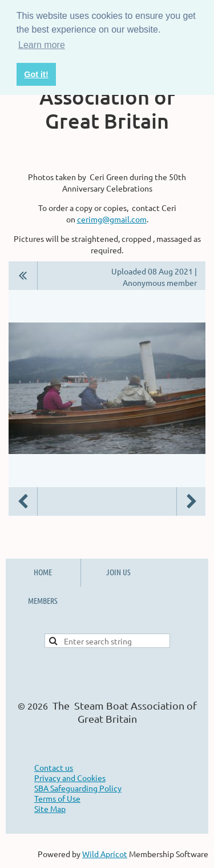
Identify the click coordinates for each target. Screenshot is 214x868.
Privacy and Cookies (70, 778)
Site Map (50, 809)
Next (191, 501)
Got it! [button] (36, 74)
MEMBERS (43, 600)
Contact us (54, 767)
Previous (23, 501)
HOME (43, 572)
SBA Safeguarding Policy (78, 788)
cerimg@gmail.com (112, 219)
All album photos (23, 276)
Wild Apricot (105, 854)
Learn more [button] (42, 45)
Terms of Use (57, 798)
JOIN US (118, 572)
